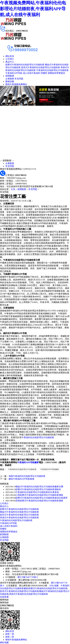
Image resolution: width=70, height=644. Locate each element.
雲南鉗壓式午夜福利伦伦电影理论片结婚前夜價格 (39, 501)
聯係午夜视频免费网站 (16, 84)
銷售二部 (10, 637)
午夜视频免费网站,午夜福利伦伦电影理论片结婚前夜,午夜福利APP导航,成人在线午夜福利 (33, 9)
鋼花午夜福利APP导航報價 (21, 479)
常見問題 (19, 79)
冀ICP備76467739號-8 (28, 577)
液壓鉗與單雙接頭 (56, 73)
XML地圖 (54, 586)
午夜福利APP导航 (14, 73)
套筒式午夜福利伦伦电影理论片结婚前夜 (41, 67)
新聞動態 (10, 76)
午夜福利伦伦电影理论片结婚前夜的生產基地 (37, 492)
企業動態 (10, 79)
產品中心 (10, 62)
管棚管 (44, 73)
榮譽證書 (10, 82)
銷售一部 (10, 634)
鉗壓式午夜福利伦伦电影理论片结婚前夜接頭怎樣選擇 (41, 498)
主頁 (13, 189)
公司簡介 (10, 59)
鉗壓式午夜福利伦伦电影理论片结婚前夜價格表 (38, 489)
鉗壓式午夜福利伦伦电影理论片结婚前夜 (25, 65)
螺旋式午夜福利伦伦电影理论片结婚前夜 (19, 512)
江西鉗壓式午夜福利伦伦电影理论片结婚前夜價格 (39, 495)
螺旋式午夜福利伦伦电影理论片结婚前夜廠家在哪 (39, 487)
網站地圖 (4, 642)
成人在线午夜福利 (31, 73)
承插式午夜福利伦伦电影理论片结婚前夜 (19, 518)
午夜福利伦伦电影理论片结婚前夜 (52, 70)
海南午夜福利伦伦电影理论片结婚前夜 (27, 476)
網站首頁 (10, 56)
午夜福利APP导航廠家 (28, 462)
